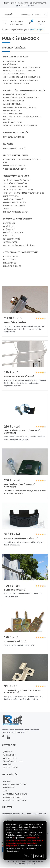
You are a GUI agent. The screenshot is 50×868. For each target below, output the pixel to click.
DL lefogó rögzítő (15, 590)
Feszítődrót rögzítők (13, 233)
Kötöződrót (9, 223)
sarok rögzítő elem (12, 104)
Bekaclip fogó (10, 263)
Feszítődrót (9, 226)
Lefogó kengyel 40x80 (14, 61)
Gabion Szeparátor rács (15, 203)
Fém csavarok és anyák (14, 166)
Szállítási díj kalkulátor (16, 3)
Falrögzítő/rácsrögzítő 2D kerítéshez (21, 98)
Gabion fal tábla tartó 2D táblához (20, 107)
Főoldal (5, 30)
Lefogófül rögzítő (15, 323)
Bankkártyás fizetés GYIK (15, 800)
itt (14, 838)
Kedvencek (9, 755)
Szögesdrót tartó (12, 239)
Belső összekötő (11, 196)
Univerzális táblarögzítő (19, 377)
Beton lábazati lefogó (14, 137)
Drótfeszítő (9, 230)
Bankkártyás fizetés (13, 797)
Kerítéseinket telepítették (15, 785)
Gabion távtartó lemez (14, 206)
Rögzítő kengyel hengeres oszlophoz (21, 80)
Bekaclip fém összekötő (14, 148)
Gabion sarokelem (12, 110)
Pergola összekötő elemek (16, 212)
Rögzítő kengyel (11, 64)
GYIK (32, 6)
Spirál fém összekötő (13, 199)
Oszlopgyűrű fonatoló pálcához (19, 245)
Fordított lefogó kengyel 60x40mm (20, 71)
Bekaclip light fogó (12, 266)
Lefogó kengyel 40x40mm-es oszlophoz (22, 68)
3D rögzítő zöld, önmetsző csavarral (20, 486)
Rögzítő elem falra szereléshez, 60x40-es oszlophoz (22, 118)
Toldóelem (8, 209)
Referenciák (9, 788)
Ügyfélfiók (16, 22)
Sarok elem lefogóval (14, 114)
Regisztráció (19, 25)
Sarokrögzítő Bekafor (14, 101)
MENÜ (9, 15)
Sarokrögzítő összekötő (15, 184)
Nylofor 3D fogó (11, 257)
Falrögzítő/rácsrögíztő (15, 95)
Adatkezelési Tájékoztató (15, 794)
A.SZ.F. (6, 791)
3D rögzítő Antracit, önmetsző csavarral (22, 432)
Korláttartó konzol (13, 123)
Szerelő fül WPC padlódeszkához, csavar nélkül (23, 692)
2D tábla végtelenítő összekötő (18, 190)
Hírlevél (22, 6)
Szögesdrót (9, 236)
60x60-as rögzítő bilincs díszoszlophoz (21, 77)
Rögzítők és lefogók (19, 30)
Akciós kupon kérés (13, 761)
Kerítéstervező (40, 3)
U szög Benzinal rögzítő (15, 169)
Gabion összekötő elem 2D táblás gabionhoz (24, 193)
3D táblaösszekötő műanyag (17, 180)
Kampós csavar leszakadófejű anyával (22, 160)
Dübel (6, 163)
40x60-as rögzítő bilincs (14, 74)
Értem (28, 856)
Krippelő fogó (10, 260)
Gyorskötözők (10, 242)
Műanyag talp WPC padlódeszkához (20, 126)
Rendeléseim (10, 758)
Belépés (12, 25)
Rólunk (7, 782)
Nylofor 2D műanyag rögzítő (21, 538)
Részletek (38, 856)
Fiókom (8, 752)
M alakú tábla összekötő (15, 187)
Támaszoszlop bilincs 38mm (16, 83)
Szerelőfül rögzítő (15, 642)
